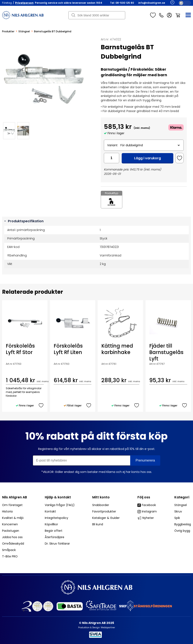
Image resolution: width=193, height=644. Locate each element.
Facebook (147, 505)
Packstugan (11, 531)
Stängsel (24, 31)
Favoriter (153, 15)
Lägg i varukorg (147, 158)
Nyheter (146, 518)
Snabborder (101, 505)
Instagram (147, 511)
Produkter (8, 31)
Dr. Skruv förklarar (57, 544)
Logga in (169, 15)
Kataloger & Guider (106, 518)
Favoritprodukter (104, 511)
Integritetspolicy (56, 518)
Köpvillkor (51, 524)
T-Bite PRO (10, 556)
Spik (177, 518)
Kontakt (50, 511)
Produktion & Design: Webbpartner (97, 628)
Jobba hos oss (12, 537)
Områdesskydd (13, 544)
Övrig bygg (182, 531)
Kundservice (161, 15)
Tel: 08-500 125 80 (122, 3)
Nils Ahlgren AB (15, 497)
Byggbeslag (183, 524)
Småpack (9, 550)
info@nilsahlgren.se (152, 3)
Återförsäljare (55, 537)
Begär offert (54, 531)
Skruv (178, 511)
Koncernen (10, 524)
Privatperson (24, 3)
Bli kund (98, 524)
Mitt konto (101, 497)
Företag (7, 3)
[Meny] (186, 15)
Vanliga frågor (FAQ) (60, 505)
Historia (7, 511)
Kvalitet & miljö (13, 518)
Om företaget (12, 505)
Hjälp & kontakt (58, 497)
